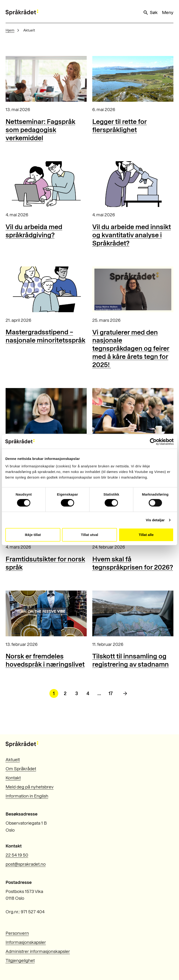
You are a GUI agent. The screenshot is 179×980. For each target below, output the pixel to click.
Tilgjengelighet (20, 961)
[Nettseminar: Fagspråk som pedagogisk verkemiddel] (46, 79)
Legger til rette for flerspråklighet (120, 126)
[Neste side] (125, 693)
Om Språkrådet (21, 769)
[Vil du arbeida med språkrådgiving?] (46, 184)
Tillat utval (89, 535)
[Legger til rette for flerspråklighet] (133, 79)
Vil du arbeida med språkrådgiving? (34, 231)
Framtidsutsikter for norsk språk (45, 563)
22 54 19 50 (17, 855)
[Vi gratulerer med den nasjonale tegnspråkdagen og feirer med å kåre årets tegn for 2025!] (133, 289)
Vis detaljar (155, 520)
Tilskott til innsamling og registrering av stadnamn (131, 660)
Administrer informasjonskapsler (38, 951)
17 (111, 693)
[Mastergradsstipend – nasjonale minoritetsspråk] (46, 289)
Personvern (17, 933)
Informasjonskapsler (26, 942)
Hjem (10, 30)
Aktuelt (13, 760)
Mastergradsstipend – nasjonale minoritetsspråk (45, 336)
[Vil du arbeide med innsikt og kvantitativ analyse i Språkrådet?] (133, 184)
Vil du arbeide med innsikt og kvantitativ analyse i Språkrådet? (132, 235)
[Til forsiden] (22, 12)
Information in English (27, 796)
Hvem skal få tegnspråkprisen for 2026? (133, 563)
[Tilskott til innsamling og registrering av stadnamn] (133, 613)
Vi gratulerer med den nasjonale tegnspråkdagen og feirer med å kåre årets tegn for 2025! (131, 348)
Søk (150, 13)
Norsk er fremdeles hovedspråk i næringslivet (45, 660)
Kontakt (13, 778)
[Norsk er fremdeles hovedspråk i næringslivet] (46, 613)
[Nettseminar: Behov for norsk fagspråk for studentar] (133, 411)
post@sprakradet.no (26, 864)
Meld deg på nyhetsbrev (30, 787)
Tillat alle (146, 535)
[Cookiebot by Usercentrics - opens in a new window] (153, 442)
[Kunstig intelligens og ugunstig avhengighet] (46, 411)
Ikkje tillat (33, 535)
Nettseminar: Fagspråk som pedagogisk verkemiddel (40, 130)
